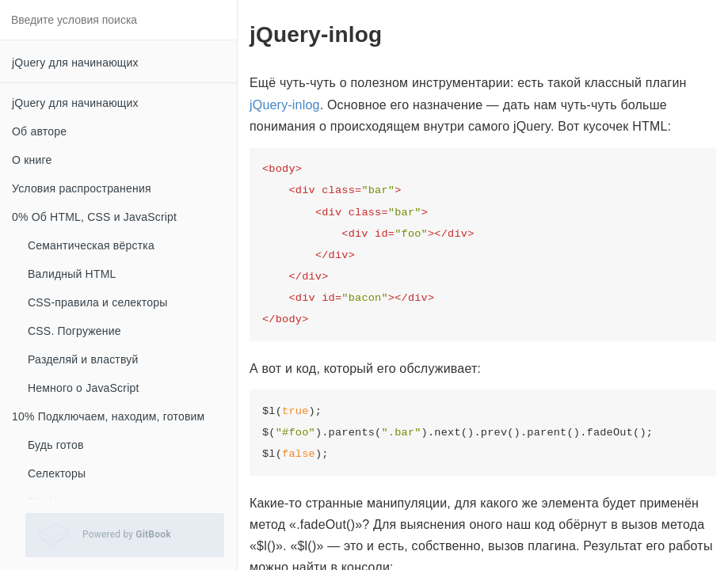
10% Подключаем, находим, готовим (108, 416)
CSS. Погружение (74, 331)
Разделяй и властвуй (83, 359)
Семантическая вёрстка (91, 245)
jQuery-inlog (285, 105)
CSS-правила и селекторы (97, 302)
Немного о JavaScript (84, 388)
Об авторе (39, 131)
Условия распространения (82, 188)
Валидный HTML (72, 274)
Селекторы (57, 473)
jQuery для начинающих (75, 63)
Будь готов (56, 445)
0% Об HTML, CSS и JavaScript (94, 217)
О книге (32, 160)
